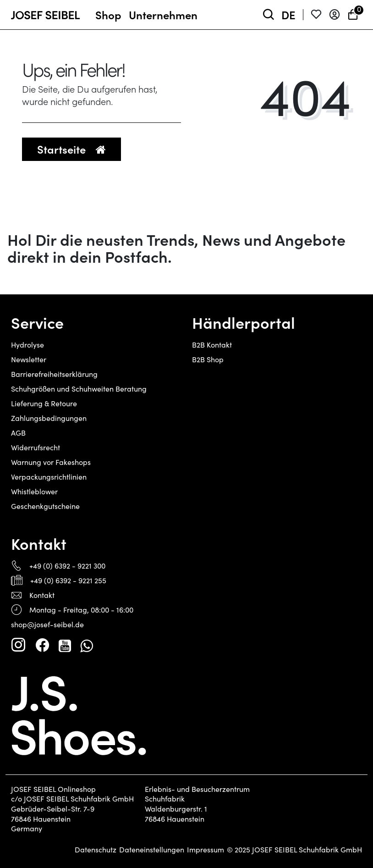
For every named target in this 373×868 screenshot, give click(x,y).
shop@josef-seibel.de (47, 624)
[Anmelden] (335, 15)
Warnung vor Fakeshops (51, 462)
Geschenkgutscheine (45, 506)
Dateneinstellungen (152, 850)
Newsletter (29, 359)
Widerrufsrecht (36, 447)
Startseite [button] (71, 149)
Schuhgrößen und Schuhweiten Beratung (79, 389)
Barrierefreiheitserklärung (54, 374)
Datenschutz (96, 850)
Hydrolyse (27, 345)
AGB (18, 433)
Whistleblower (34, 491)
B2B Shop (208, 359)
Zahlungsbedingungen (49, 418)
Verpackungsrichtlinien (49, 477)
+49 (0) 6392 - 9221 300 (67, 566)
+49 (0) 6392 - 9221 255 (68, 580)
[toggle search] (269, 15)
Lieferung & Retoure (44, 403)
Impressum (206, 850)
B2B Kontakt (212, 345)
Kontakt (42, 595)
